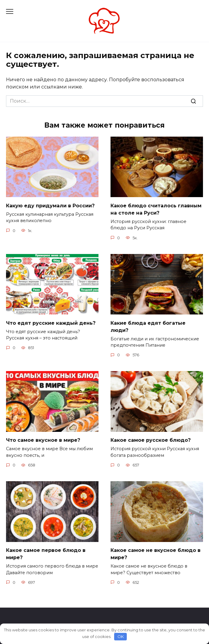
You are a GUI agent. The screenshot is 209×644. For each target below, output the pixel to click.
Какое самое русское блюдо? (151, 440)
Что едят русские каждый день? (51, 323)
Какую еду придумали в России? (50, 205)
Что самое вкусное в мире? (43, 440)
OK (121, 636)
